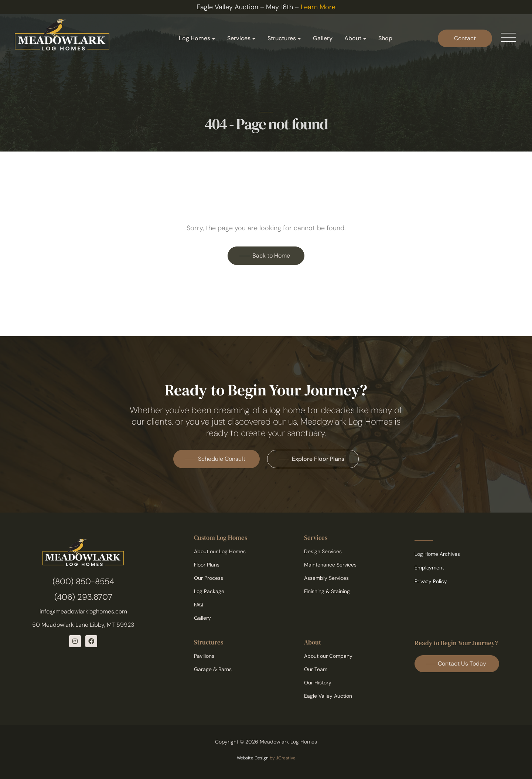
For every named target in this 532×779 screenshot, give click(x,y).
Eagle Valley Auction (328, 696)
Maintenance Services (330, 565)
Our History (318, 683)
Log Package (209, 591)
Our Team (316, 669)
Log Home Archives (437, 554)
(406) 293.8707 (83, 597)
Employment (429, 568)
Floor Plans (207, 565)
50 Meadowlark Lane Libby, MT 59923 (83, 625)
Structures (284, 38)
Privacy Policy (431, 581)
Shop (385, 38)
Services (241, 38)
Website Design (253, 758)
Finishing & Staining (327, 591)
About (355, 38)
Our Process (209, 578)
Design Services (323, 551)
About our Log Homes (220, 551)
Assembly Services (326, 578)
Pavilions (204, 656)
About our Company (328, 656)
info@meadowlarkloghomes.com (83, 611)
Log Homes (197, 38)
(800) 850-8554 (83, 581)
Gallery (323, 38)
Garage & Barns (213, 669)
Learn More (318, 7)
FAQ (199, 605)
